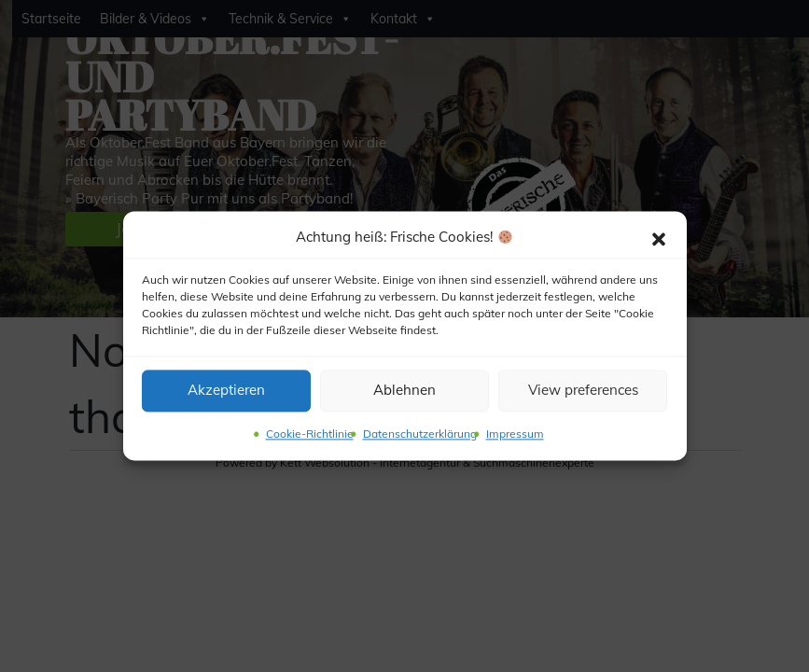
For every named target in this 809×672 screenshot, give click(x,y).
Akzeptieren (226, 391)
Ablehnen (404, 391)
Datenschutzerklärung (420, 434)
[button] (659, 238)
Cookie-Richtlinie (310, 434)
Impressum (515, 434)
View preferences (583, 391)
